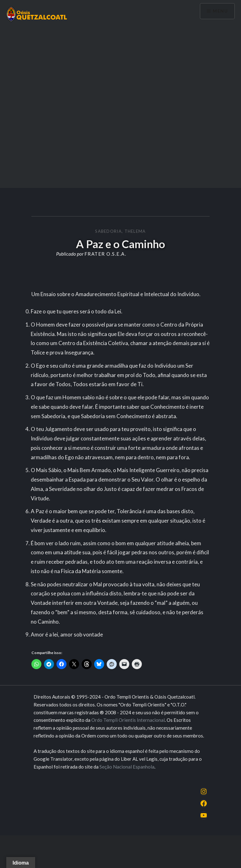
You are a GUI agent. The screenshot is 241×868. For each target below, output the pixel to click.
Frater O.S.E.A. (105, 254)
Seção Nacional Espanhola (127, 767)
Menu (220, 11)
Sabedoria (108, 231)
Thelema (135, 231)
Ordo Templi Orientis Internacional (128, 720)
